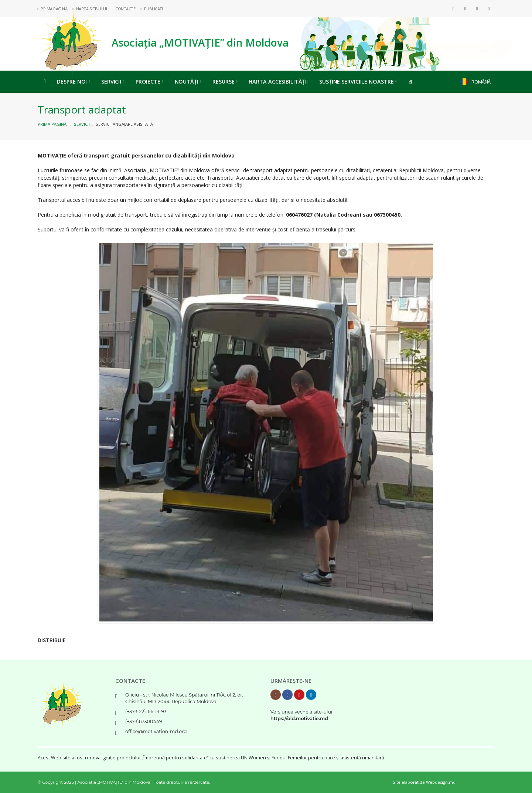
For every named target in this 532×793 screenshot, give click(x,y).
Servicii (113, 82)
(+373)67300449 (144, 721)
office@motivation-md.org (156, 731)
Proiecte (149, 82)
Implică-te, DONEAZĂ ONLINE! (439, 50)
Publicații (152, 9)
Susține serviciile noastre (358, 82)
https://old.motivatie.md (299, 719)
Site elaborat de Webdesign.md (424, 782)
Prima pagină (52, 124)
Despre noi (73, 82)
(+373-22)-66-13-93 (146, 711)
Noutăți (188, 82)
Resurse (225, 82)
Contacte (124, 9)
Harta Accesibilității (278, 82)
